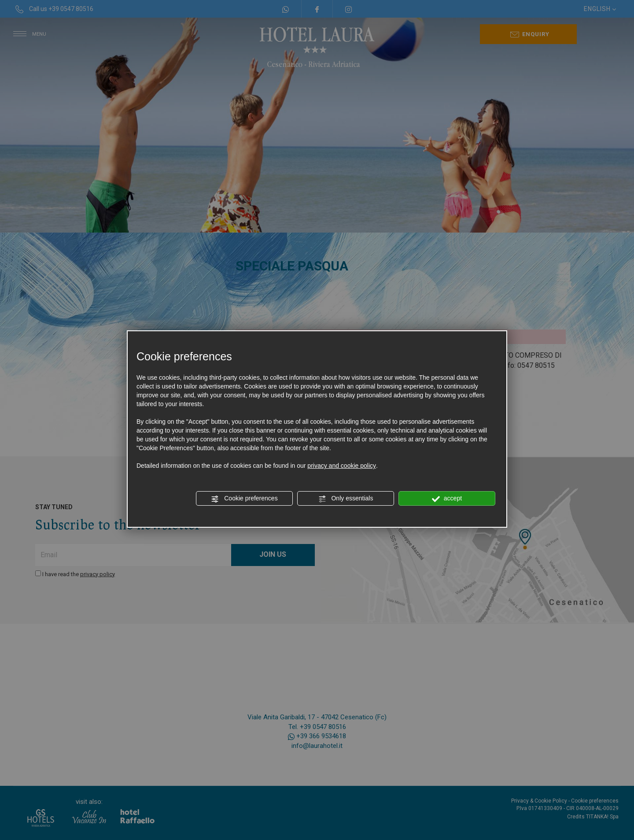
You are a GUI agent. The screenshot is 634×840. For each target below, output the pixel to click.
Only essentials (346, 499)
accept (447, 499)
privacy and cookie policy (342, 466)
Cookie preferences (244, 499)
